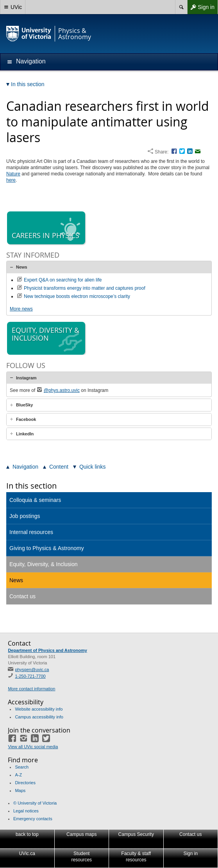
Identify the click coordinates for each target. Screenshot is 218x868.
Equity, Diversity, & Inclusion (44, 564)
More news (21, 309)
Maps (20, 790)
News (22, 267)
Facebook (26, 419)
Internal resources (31, 532)
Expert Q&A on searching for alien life (63, 280)
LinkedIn (25, 434)
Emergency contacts (33, 819)
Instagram (26, 378)
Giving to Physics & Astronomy (47, 548)
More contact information (31, 689)
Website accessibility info (39, 709)
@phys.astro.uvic (62, 390)
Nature (13, 174)
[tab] (109, 267)
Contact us (22, 596)
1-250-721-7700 (30, 676)
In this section (31, 486)
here (11, 180)
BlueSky (24, 405)
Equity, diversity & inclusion (47, 338)
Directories (25, 783)
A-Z (18, 775)
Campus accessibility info (39, 717)
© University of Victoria (35, 803)
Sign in (201, 7)
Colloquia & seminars (35, 500)
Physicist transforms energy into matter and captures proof (85, 288)
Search (22, 767)
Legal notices (26, 811)
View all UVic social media (33, 747)
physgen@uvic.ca (32, 669)
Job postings (25, 516)
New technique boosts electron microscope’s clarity (77, 296)
